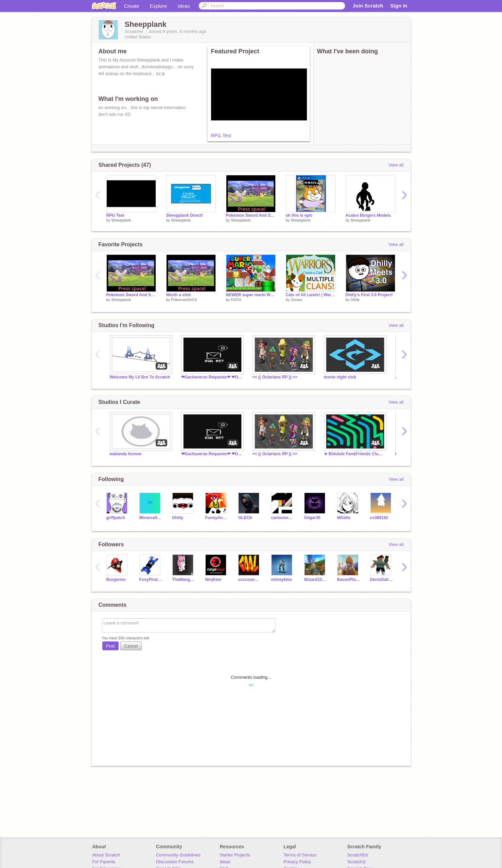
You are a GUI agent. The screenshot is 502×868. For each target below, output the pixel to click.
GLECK (245, 518)
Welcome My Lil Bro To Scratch (140, 377)
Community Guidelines (178, 855)
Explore (159, 6)
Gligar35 (312, 518)
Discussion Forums (175, 862)
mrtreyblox (282, 580)
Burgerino (116, 580)
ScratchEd (358, 855)
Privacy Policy (297, 862)
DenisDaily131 (382, 580)
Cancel (131, 646)
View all (396, 165)
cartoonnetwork (283, 518)
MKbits (344, 518)
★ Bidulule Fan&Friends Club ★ (354, 454)
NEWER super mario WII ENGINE (251, 295)
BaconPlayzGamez (349, 580)
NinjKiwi (213, 580)
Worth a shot (179, 295)
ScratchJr (357, 862)
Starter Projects (235, 855)
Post (110, 646)
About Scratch (106, 855)
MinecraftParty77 (151, 518)
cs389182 (379, 518)
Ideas (184, 6)
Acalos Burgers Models (368, 215)
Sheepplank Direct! (185, 215)
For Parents (104, 862)
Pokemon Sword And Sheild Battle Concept (251, 215)
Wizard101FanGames (316, 580)
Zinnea (296, 300)
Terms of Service (300, 855)
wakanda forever (126, 454)
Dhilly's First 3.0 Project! (369, 295)
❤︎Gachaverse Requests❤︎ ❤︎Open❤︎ (212, 377)
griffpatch (116, 518)
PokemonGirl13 (184, 300)
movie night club (340, 377)
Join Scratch (368, 6)
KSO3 (236, 300)
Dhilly (355, 300)
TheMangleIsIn (184, 580)
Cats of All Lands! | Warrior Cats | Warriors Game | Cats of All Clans (311, 295)
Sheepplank (121, 220)
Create (132, 6)
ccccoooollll (250, 580)
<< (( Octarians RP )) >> (275, 377)
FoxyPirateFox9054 (151, 580)
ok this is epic (299, 215)
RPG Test (221, 136)
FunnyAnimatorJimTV (217, 518)
